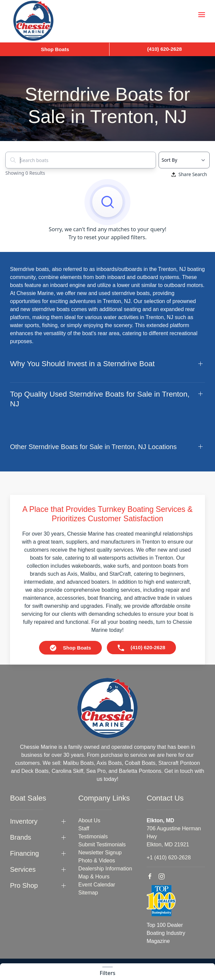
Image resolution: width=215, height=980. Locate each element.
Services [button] (23, 869)
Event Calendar (97, 885)
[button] (202, 15)
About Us (89, 820)
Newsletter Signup (100, 853)
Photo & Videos (97, 861)
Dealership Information (105, 869)
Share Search (189, 174)
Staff (84, 828)
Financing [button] (25, 853)
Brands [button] (21, 837)
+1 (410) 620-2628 (169, 858)
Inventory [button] (24, 821)
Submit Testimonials (102, 845)
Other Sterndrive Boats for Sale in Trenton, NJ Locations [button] (93, 447)
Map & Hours (94, 877)
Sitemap (88, 893)
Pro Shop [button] (24, 885)
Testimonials (93, 836)
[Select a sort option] (184, 160)
